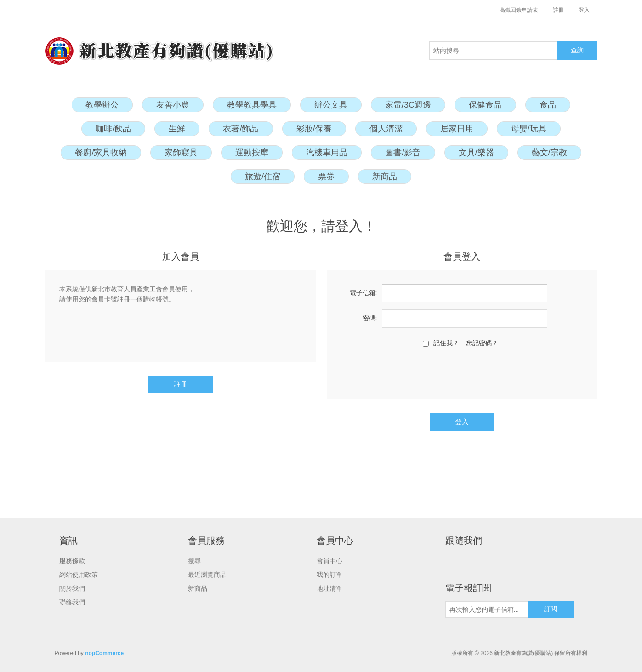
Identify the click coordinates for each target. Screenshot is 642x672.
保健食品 (485, 105)
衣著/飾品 (241, 129)
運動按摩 (252, 153)
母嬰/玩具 (529, 129)
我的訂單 (330, 575)
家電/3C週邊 (408, 105)
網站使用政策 (79, 575)
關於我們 (72, 588)
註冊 (558, 10)
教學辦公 (102, 105)
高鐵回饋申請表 (519, 10)
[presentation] (462, 372)
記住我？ (446, 343)
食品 (548, 105)
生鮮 (177, 129)
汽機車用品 (327, 153)
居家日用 (457, 129)
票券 (326, 177)
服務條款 (72, 561)
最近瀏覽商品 (207, 575)
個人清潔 (386, 129)
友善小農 (173, 105)
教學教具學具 (252, 105)
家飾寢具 (181, 153)
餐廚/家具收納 (101, 153)
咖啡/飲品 (113, 129)
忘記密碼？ (482, 343)
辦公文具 (331, 105)
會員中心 (330, 561)
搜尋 (194, 561)
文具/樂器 (476, 153)
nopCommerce (104, 653)
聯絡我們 (72, 602)
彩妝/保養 (314, 129)
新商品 (385, 177)
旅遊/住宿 (263, 177)
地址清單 (330, 588)
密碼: (370, 318)
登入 (584, 10)
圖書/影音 (403, 153)
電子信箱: (364, 293)
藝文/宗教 (549, 153)
